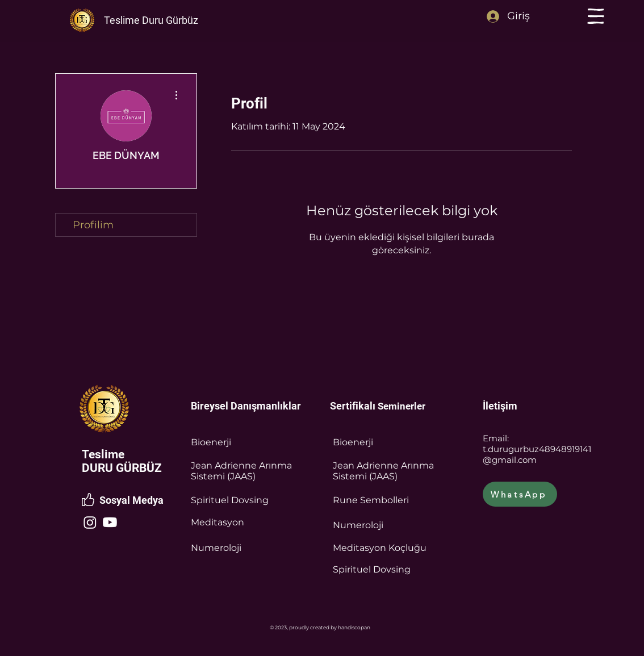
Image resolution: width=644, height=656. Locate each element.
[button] (596, 16)
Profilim (93, 225)
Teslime (103, 454)
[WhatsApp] (520, 494)
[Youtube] (110, 522)
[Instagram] (90, 522)
